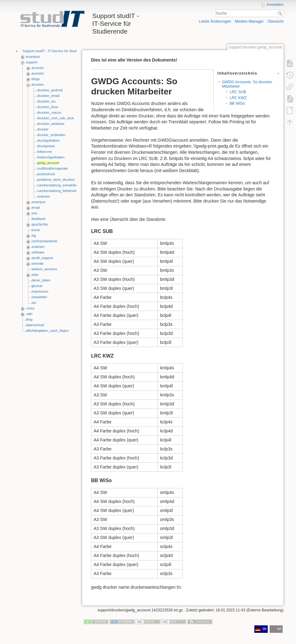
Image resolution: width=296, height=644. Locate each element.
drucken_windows (51, 124)
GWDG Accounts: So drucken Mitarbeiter (247, 84)
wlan (35, 275)
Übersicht (275, 21)
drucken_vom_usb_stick (56, 118)
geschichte (40, 224)
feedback (39, 219)
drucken (38, 84)
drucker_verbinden (51, 135)
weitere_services (44, 269)
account (38, 68)
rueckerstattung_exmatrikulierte (61, 185)
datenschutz (35, 325)
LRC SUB (238, 92)
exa (35, 213)
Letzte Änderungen (215, 21)
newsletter (39, 297)
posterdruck (46, 174)
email (36, 208)
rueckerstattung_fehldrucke (58, 191)
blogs (36, 79)
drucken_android (50, 90)
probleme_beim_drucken (56, 180)
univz (31, 308)
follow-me (45, 152)
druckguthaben (49, 140)
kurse (36, 230)
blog (29, 319)
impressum (40, 291)
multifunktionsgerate (53, 168)
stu (34, 303)
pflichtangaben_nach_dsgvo (47, 331)
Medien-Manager (249, 21)
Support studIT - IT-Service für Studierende (55, 51)
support (32, 62)
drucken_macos (49, 112)
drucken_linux (48, 107)
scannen (44, 196)
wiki (30, 314)
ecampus (33, 57)
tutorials (38, 263)
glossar (37, 286)
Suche (281, 13)
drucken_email (49, 96)
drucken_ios (46, 101)
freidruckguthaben (51, 157)
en (276, 629)
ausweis (38, 73)
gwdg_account (48, 163)
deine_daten (41, 280)
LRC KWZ (238, 98)
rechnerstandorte (45, 241)
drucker (43, 129)
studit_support (42, 258)
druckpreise (46, 146)
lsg (34, 235)
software (38, 252)
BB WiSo (237, 103)
